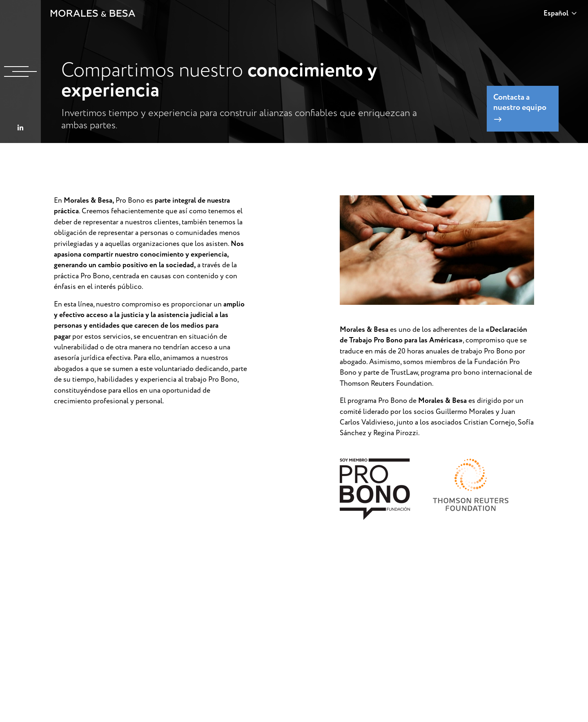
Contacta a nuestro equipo (520, 107)
